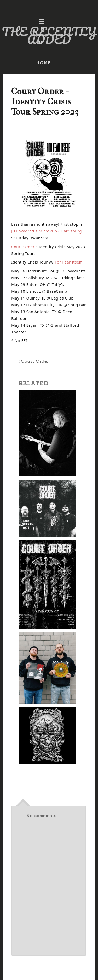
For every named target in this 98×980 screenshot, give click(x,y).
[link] (47, 231)
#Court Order (34, 361)
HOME (43, 63)
